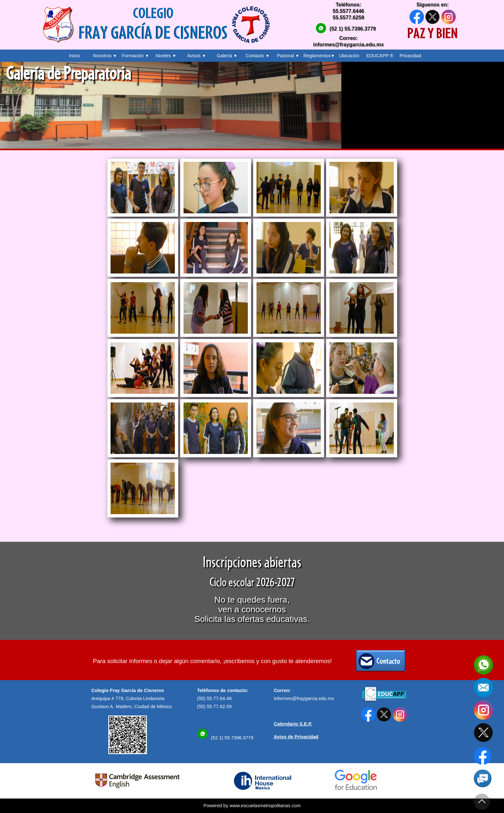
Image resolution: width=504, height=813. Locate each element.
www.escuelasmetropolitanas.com (265, 806)
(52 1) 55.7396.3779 (353, 29)
